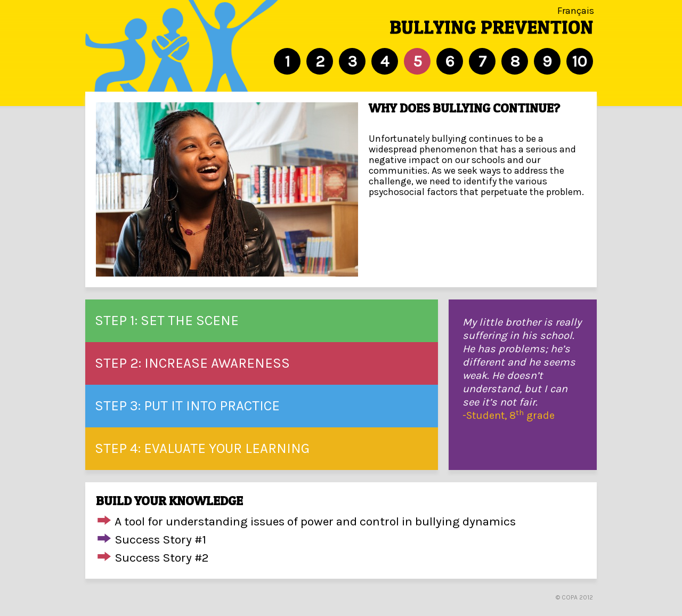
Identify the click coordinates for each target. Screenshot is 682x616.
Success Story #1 (160, 540)
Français (576, 11)
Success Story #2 (162, 558)
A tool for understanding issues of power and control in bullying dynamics (315, 521)
